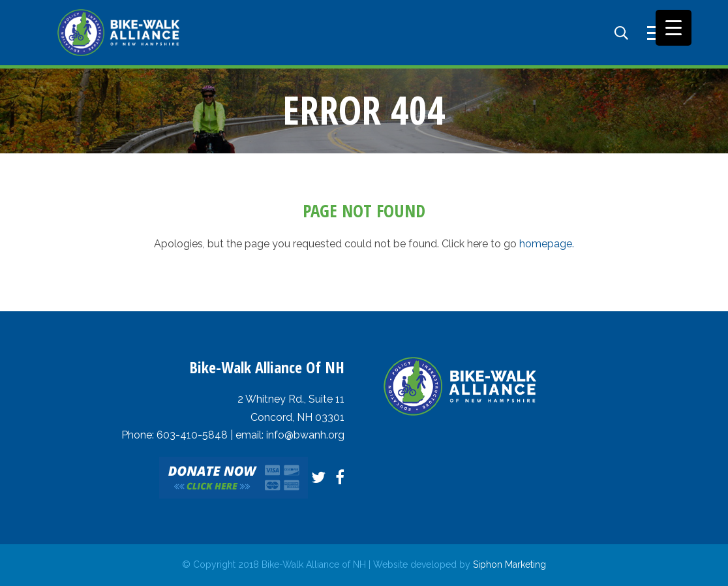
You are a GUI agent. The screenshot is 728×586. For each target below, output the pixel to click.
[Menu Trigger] (674, 28)
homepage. (547, 244)
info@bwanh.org (305, 435)
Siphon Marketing (509, 564)
